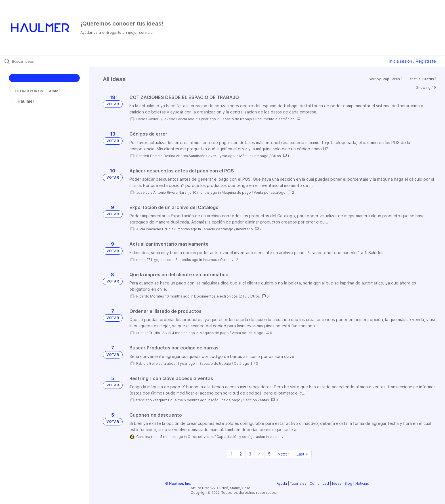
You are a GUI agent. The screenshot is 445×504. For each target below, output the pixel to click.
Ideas (337, 483)
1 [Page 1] (231, 454)
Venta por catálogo (270, 192)
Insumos (210, 260)
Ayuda (282, 483)
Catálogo (242, 363)
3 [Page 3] (250, 454)
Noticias (362, 483)
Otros (276, 156)
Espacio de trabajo (236, 119)
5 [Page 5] (269, 454)
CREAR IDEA (44, 78)
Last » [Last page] (302, 454)
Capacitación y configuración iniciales (248, 437)
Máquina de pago (254, 156)
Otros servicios (201, 437)
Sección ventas (256, 400)
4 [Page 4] (260, 454)
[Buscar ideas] (52, 61)
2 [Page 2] (241, 454)
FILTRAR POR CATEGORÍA (34, 91)
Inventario (244, 229)
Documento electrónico (275, 119)
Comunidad (319, 483)
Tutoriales (298, 483)
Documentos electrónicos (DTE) (221, 296)
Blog (348, 483)
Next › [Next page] (284, 454)
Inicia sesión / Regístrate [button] (413, 61)
